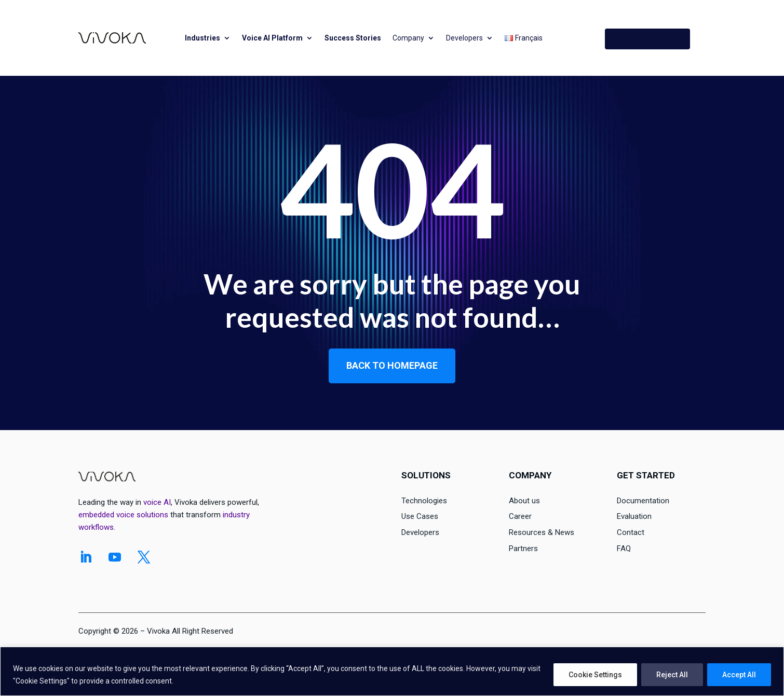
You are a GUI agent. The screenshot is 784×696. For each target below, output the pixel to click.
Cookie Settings (595, 675)
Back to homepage (392, 365)
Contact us (647, 39)
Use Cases (420, 516)
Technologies (424, 501)
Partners (523, 548)
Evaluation (634, 516)
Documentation (643, 501)
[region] (392, 671)
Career (520, 516)
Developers (464, 38)
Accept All (739, 675)
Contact (631, 532)
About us (524, 501)
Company (408, 38)
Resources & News (542, 532)
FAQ (624, 548)
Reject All (672, 675)
